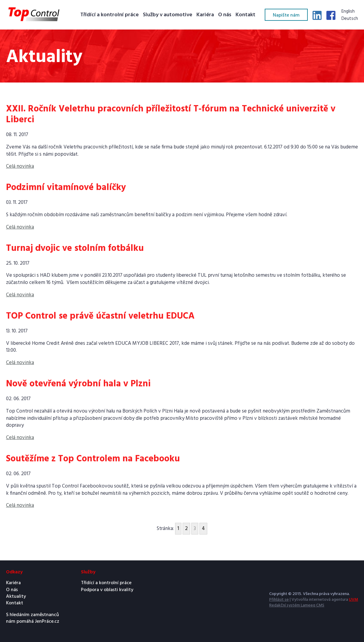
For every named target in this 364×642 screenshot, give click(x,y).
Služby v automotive (168, 15)
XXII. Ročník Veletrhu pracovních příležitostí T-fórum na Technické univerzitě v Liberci (171, 114)
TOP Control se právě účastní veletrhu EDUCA (100, 316)
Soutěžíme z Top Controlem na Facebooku (93, 459)
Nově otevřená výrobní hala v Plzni (78, 384)
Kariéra (205, 15)
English (348, 12)
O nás (225, 15)
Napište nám (286, 15)
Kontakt (245, 15)
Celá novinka (20, 166)
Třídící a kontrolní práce (110, 15)
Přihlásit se (279, 600)
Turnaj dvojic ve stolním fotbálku (75, 248)
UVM (353, 600)
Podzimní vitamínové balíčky (66, 188)
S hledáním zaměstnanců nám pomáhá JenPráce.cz (33, 618)
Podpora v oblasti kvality (107, 590)
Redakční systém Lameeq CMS (297, 605)
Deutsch (350, 19)
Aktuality (16, 597)
